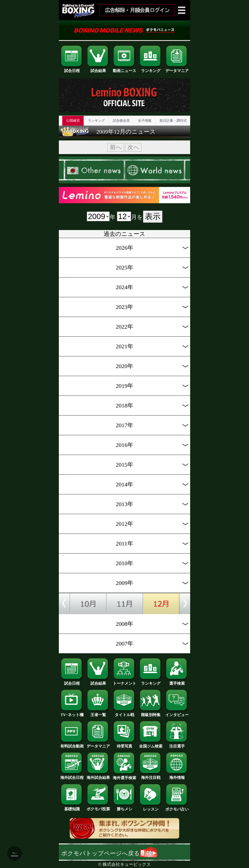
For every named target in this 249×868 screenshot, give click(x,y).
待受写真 (124, 744)
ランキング (151, 69)
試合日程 (72, 69)
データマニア (177, 69)
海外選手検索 (124, 776)
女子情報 (145, 121)
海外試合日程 (72, 776)
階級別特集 (151, 713)
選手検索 (177, 682)
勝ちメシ (124, 807)
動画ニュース (124, 69)
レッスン (151, 807)
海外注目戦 (151, 776)
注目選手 (177, 744)
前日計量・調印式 (173, 121)
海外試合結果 (98, 776)
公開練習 (73, 121)
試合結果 (98, 69)
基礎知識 (72, 807)
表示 (153, 216)
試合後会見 (121, 121)
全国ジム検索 (151, 744)
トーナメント (124, 682)
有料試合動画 (72, 744)
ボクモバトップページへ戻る (109, 853)
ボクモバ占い (177, 807)
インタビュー (177, 713)
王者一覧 (98, 713)
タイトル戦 (124, 713)
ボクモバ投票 (98, 807)
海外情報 (177, 776)
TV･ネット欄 (72, 713)
